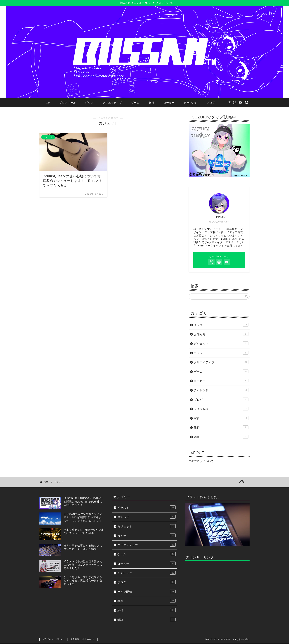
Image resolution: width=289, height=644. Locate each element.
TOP (47, 103)
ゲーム (135, 103)
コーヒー (169, 103)
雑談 (221, 437)
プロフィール (68, 103)
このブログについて (201, 462)
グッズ (89, 103)
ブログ (211, 103)
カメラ (221, 353)
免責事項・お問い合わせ (82, 640)
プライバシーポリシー (53, 640)
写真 (221, 418)
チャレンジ (191, 103)
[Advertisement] (217, 589)
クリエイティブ (112, 103)
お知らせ (221, 334)
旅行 (152, 103)
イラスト (221, 325)
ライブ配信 (221, 409)
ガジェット (221, 343)
